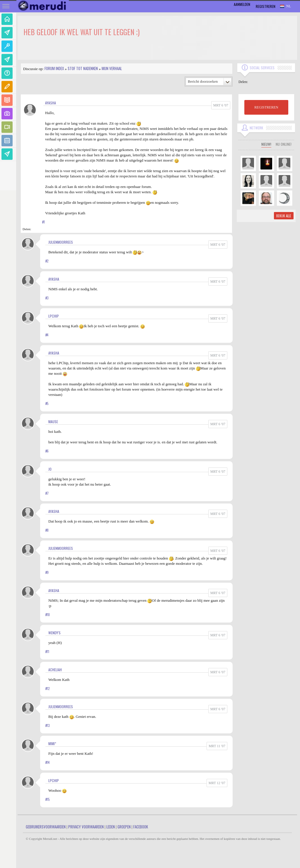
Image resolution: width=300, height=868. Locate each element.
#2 (47, 261)
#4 (47, 335)
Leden (111, 827)
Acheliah (55, 670)
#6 (47, 451)
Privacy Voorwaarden (86, 827)
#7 (47, 493)
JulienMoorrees (61, 242)
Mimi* (52, 744)
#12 (47, 689)
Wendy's (54, 633)
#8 (47, 530)
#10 (48, 615)
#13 (47, 725)
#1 (44, 222)
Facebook (141, 827)
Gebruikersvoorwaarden (46, 827)
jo (50, 469)
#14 (47, 762)
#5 (47, 404)
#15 (47, 799)
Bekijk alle (284, 216)
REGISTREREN (266, 107)
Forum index (54, 68)
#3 (47, 298)
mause (53, 422)
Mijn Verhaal (112, 68)
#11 (47, 652)
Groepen (124, 827)
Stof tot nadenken (83, 68)
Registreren (266, 6)
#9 (47, 572)
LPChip (54, 316)
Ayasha (51, 103)
